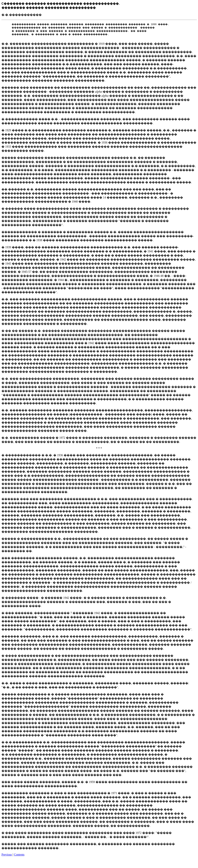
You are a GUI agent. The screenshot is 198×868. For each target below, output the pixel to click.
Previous (7, 855)
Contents (19, 855)
